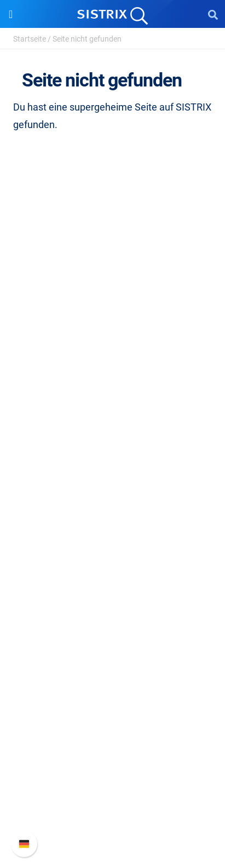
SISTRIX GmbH (113, 318)
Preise (112, 464)
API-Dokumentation (112, 785)
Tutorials (113, 659)
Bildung (113, 374)
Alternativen (113, 677)
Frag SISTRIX (113, 572)
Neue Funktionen (112, 767)
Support (113, 729)
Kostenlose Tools (112, 642)
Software (112, 443)
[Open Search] (213, 14)
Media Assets (112, 694)
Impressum (112, 409)
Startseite (30, 39)
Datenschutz (112, 391)
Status (113, 820)
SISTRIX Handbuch (112, 750)
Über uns (113, 338)
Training (113, 589)
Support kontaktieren (112, 802)
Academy (113, 607)
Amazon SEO (112, 499)
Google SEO (113, 481)
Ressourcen (112, 551)
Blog (113, 624)
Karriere (113, 356)
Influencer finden (112, 516)
